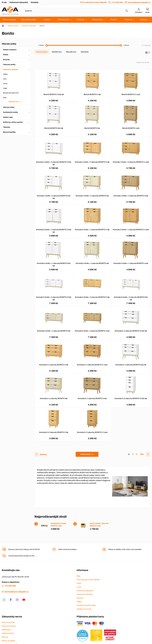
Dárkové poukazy (9, 626)
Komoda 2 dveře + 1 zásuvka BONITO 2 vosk (131, 230)
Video (79, 583)
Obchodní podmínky (85, 594)
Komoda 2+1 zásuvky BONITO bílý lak (131, 365)
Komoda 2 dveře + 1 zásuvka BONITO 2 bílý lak (54, 231)
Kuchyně (81, 20)
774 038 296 (117, 2)
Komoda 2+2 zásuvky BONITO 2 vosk (92, 432)
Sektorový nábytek (29, 26)
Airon (5, 79)
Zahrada (143, 20)
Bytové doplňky (9, 132)
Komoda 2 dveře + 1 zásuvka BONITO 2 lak (92, 230)
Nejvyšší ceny (71, 52)
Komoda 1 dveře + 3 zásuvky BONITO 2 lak (92, 162)
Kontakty (35, 2)
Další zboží (87, 454)
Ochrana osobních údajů (86, 605)
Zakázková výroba (84, 609)
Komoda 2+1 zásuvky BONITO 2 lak (54, 365)
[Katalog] (146, 53)
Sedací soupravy (10, 50)
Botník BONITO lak (92, 128)
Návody (5, 637)
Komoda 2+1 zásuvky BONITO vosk (92, 398)
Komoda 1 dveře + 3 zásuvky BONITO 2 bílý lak (54, 163)
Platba (79, 602)
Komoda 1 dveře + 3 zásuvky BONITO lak (92, 196)
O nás (4, 2)
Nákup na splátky (9, 641)
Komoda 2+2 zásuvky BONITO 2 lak (54, 432)
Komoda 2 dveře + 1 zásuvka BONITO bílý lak (54, 265)
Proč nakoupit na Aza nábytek (93, 2)
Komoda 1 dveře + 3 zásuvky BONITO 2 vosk (131, 162)
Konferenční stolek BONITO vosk (58, 525)
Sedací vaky (8, 117)
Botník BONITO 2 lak (92, 94)
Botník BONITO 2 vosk (131, 94)
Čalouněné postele (28, 20)
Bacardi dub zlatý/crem (11, 93)
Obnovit (147, 45)
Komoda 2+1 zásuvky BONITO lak (54, 398)
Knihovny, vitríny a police (13, 122)
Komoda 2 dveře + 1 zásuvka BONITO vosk (131, 263)
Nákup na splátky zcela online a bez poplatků (125, 549)
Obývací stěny (9, 107)
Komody (6, 60)
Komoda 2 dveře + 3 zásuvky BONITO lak (54, 331)
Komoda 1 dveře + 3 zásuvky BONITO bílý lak (54, 197)
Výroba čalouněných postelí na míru (21, 556)
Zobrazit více (15, 102)
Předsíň (114, 20)
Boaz (5, 98)
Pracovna (128, 20)
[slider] (47, 45)
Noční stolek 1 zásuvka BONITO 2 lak (99, 525)
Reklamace (6, 630)
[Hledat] (127, 11)
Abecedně (85, 52)
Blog (78, 576)
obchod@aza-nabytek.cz (139, 2)
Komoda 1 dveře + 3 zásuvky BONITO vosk (131, 196)
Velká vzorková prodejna (67, 549)
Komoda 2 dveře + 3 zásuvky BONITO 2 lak (92, 297)
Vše (142, 454)
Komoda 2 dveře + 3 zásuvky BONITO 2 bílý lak (54, 298)
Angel (5, 88)
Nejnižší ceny (57, 52)
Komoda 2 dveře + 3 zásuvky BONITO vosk (92, 331)
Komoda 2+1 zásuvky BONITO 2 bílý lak (131, 331)
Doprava (80, 598)
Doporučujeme (42, 52)
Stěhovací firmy (8, 633)
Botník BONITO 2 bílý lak (54, 94)
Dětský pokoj (97, 20)
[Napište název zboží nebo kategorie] (76, 11)
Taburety (7, 127)
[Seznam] (149, 53)
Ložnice (47, 20)
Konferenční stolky (11, 112)
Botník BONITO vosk (131, 128)
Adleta (5, 74)
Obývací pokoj (63, 20)
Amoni (5, 84)
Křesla (6, 55)
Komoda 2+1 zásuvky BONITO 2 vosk (92, 365)
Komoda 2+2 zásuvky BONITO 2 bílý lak (131, 398)
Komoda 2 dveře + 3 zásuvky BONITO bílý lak (131, 298)
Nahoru (43, 454)
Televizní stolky (9, 65)
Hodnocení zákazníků (19, 2)
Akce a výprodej (9, 20)
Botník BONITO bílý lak (54, 128)
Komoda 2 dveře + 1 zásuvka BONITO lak (92, 263)
